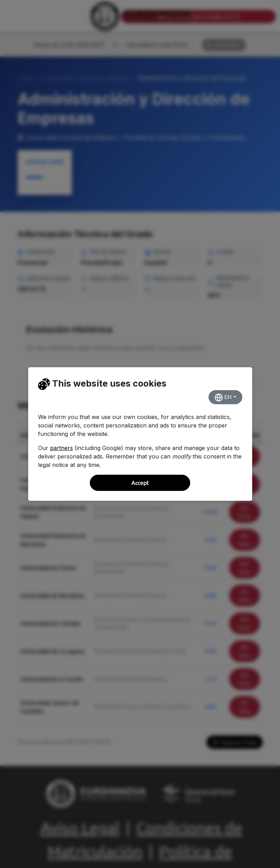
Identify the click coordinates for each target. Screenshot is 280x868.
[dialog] (140, 434)
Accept (140, 483)
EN (223, 398)
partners (61, 448)
